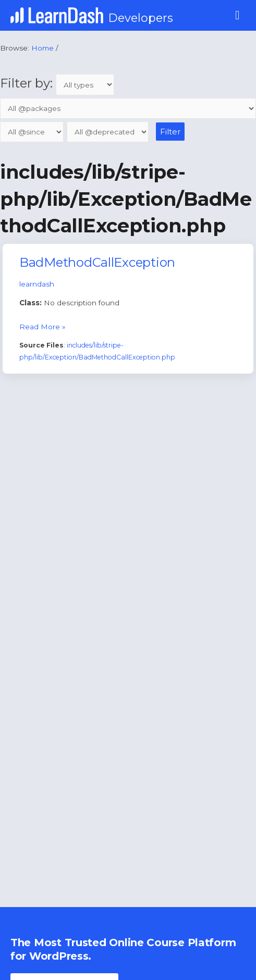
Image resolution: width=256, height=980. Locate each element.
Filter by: (57, 83)
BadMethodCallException (97, 262)
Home (42, 48)
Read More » (42, 326)
